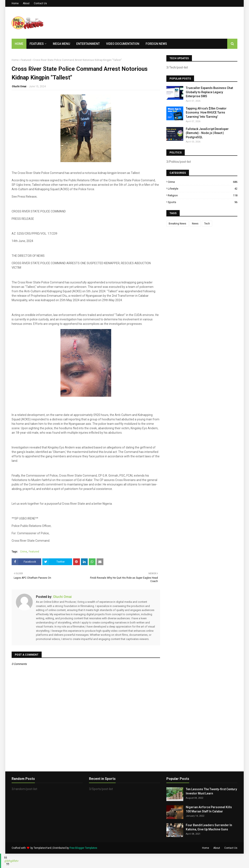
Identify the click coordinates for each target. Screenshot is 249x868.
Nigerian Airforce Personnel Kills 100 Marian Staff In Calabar (209, 809)
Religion (203, 195)
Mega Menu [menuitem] (61, 44)
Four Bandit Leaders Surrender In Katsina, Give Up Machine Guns (209, 827)
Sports (203, 202)
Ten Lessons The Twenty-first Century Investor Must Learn (211, 791)
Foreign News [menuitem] (156, 44)
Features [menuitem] (37, 44)
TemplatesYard (42, 848)
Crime (24, 552)
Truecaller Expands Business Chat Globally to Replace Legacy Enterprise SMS (209, 92)
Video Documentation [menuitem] (123, 44)
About (26, 3)
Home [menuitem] (19, 44)
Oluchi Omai (19, 86)
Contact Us (40, 3)
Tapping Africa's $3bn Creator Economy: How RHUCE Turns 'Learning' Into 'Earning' (206, 113)
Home (15, 3)
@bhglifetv (11, 861)
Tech (207, 224)
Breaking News (177, 224)
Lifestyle (203, 189)
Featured (26, 60)
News (195, 224)
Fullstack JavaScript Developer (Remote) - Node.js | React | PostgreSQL (207, 133)
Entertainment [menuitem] (88, 44)
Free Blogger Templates (83, 848)
